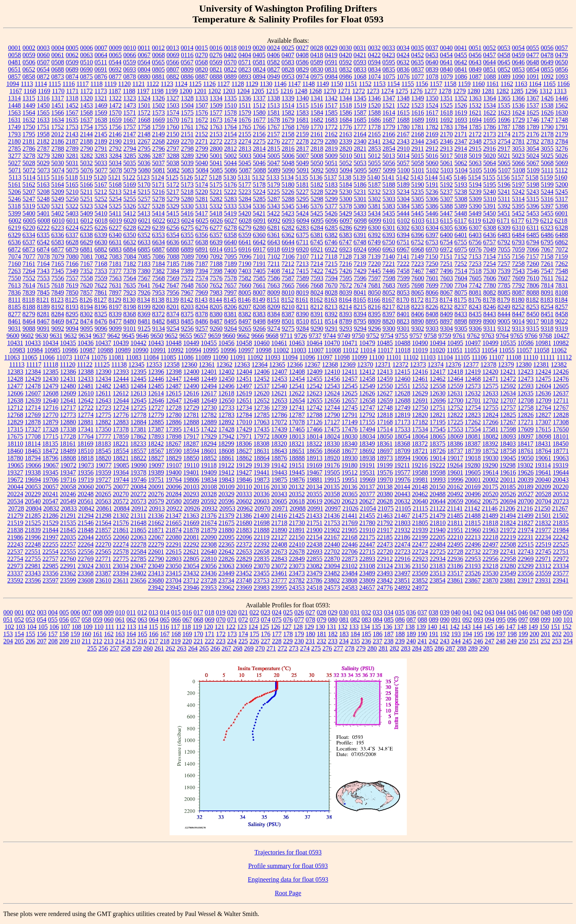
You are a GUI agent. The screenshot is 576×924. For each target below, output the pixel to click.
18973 (385, 458)
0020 (259, 48)
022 (254, 612)
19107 (174, 465)
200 (534, 634)
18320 (279, 444)
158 (64, 634)
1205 (258, 91)
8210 (288, 307)
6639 (216, 242)
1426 (547, 98)
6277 (216, 228)
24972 (420, 588)
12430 (50, 379)
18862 (244, 458)
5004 (259, 156)
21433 (314, 516)
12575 (490, 386)
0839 (432, 69)
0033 (389, 48)
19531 (367, 472)
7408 (274, 271)
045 (512, 612)
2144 (86, 134)
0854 (533, 69)
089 (434, 620)
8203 (187, 307)
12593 (526, 386)
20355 (314, 494)
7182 (130, 264)
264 (193, 648)
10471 (350, 343)
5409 (86, 213)
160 (86, 634)
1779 (389, 127)
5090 (288, 170)
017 (198, 612)
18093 (508, 436)
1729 (518, 120)
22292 (191, 544)
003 (42, 612)
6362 (288, 235)
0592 (346, 62)
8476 (101, 321)
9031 (14, 328)
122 (231, 627)
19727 (103, 480)
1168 (30, 91)
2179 (562, 134)
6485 (533, 235)
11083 (133, 357)
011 (131, 612)
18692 (367, 451)
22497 (490, 544)
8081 (475, 292)
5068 (547, 163)
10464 (314, 343)
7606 (490, 278)
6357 (216, 235)
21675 (226, 523)
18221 (120, 444)
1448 (14, 105)
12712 (15, 408)
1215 (272, 91)
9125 (144, 328)
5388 (446, 206)
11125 (102, 364)
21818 (490, 523)
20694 (508, 501)
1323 (130, 98)
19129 (244, 465)
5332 (216, 206)
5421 (259, 213)
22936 (455, 559)
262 (170, 648)
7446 (389, 271)
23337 (15, 573)
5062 (461, 163)
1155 (407, 84)
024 (277, 612)
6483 (504, 235)
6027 (231, 221)
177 (277, 634)
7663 (274, 285)
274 (305, 648)
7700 (446, 285)
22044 (86, 537)
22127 (279, 537)
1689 (418, 120)
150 (544, 627)
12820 (420, 415)
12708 (526, 400)
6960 (374, 249)
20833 (69, 508)
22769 (86, 559)
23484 (350, 573)
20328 (209, 494)
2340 (360, 141)
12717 (68, 408)
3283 (101, 156)
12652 (262, 400)
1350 (432, 98)
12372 (400, 364)
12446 (156, 379)
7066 (533, 249)
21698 (262, 523)
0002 (29, 48)
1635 (72, 120)
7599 (403, 278)
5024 (533, 156)
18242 (156, 444)
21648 (138, 523)
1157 (436, 84)
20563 (103, 501)
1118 (97, 84)
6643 (274, 242)
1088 (490, 77)
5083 (188, 170)
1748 (562, 120)
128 (298, 627)
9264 (230, 328)
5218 (187, 192)
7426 (346, 271)
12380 (524, 364)
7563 (115, 278)
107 (65, 627)
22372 (244, 544)
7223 (418, 264)
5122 (129, 177)
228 (277, 641)
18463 (33, 451)
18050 (385, 436)
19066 (33, 465)
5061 (446, 163)
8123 (57, 300)
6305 (446, 228)
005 (64, 612)
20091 (156, 487)
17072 (279, 422)
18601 (209, 451)
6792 (504, 242)
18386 (455, 444)
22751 (561, 552)
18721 (420, 451)
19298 (508, 465)
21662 (156, 523)
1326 (158, 98)
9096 (101, 328)
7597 (374, 278)
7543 (518, 271)
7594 (331, 278)
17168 (385, 422)
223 (221, 641)
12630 (438, 393)
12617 (209, 393)
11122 (85, 364)
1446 (562, 98)
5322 (72, 206)
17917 (191, 436)
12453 (279, 379)
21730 (297, 523)
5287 (274, 199)
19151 (297, 465)
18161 (68, 444)
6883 (115, 249)
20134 (314, 487)
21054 (368, 508)
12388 (86, 372)
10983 (17, 350)
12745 (350, 408)
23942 (156, 588)
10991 (158, 350)
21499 (526, 516)
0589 (317, 62)
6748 (360, 242)
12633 (490, 393)
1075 (389, 77)
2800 (216, 149)
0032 (374, 48)
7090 (202, 256)
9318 (547, 328)
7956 (173, 292)
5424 (302, 213)
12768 (15, 415)
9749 (344, 336)
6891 (202, 249)
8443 (490, 314)
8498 (259, 321)
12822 (455, 415)
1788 (518, 127)
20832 (51, 508)
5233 (389, 192)
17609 (526, 429)
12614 (156, 393)
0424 (403, 55)
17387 (156, 429)
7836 (14, 292)
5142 (402, 177)
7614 (29, 285)
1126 (209, 84)
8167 (388, 300)
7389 (187, 271)
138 (410, 627)
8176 (475, 300)
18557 (138, 451)
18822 (138, 458)
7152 (460, 256)
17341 (86, 429)
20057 (51, 487)
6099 (375, 221)
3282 (86, 156)
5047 (274, 163)
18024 (332, 436)
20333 (244, 494)
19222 (437, 465)
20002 (490, 480)
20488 (438, 494)
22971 (543, 559)
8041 (360, 292)
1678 (274, 120)
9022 (562, 321)
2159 (302, 134)
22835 (262, 559)
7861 (101, 292)
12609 (68, 393)
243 (445, 641)
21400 (262, 516)
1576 (202, 113)
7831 (562, 285)
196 (490, 634)
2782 (533, 141)
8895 (432, 321)
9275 (288, 328)
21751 (314, 523)
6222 (43, 228)
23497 (402, 573)
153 (8, 634)
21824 (508, 523)
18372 (420, 444)
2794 (130, 149)
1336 (245, 98)
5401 (43, 213)
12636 (543, 393)
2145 (101, 134)
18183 (103, 444)
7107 (303, 256)
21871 (156, 530)
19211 (402, 465)
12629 (420, 393)
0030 (346, 48)
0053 (504, 48)
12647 (174, 400)
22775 (121, 559)
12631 (455, 393)
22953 (473, 559)
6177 (518, 221)
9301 (403, 328)
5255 (130, 199)
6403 (475, 235)
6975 (461, 249)
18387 (472, 444)
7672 (346, 285)
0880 (144, 77)
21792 (385, 523)
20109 (227, 487)
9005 (504, 321)
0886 (187, 77)
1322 (115, 98)
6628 (72, 242)
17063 (262, 422)
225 (243, 641)
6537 (29, 242)
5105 (476, 170)
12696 (438, 400)
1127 (223, 84)
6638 (202, 242)
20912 (139, 508)
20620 (332, 501)
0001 (14, 48)
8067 (446, 292)
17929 (209, 436)
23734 (226, 580)
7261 (547, 264)
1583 (302, 113)
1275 (402, 91)
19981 (420, 480)
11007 (316, 350)
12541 (297, 386)
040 (456, 612)
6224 (72, 228)
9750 (358, 336)
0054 (518, 48)
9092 (58, 328)
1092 (547, 77)
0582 (274, 62)
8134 (144, 300)
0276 (216, 55)
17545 (438, 429)
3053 (518, 149)
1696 (504, 120)
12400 (191, 372)
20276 (156, 494)
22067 (156, 537)
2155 (245, 134)
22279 (156, 544)
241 (422, 641)
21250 (542, 508)
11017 (385, 350)
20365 (350, 494)
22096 (244, 537)
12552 (420, 386)
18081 (473, 436)
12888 (191, 422)
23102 (350, 566)
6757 (490, 242)
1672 (202, 120)
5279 (173, 199)
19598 (438, 472)
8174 (446, 300)
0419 (331, 55)
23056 (209, 566)
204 (8, 641)
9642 (114, 336)
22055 (103, 537)
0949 (274, 77)
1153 (379, 84)
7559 (101, 278)
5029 (43, 163)
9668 (272, 336)
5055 (374, 163)
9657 (200, 336)
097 (523, 620)
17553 (455, 429)
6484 (518, 235)
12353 (154, 364)
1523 (418, 105)
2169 (432, 134)
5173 (187, 185)
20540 (33, 501)
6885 (144, 249)
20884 (122, 508)
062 (131, 620)
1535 (504, 105)
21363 (191, 516)
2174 (504, 134)
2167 (403, 134)
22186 (402, 537)
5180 (288, 185)
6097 (346, 221)
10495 (455, 343)
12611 (103, 393)
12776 (121, 415)
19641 (543, 472)
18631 (262, 451)
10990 (140, 350)
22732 (473, 552)
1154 (393, 84)
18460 (15, 451)
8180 (518, 300)
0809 (187, 69)
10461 (279, 343)
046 (523, 612)
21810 (438, 523)
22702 (332, 552)
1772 (331, 127)
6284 (317, 228)
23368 (86, 573)
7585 (259, 278)
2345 (432, 141)
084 (378, 620)
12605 (561, 386)
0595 (389, 62)
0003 (43, 48)
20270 (121, 494)
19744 (121, 480)
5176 (230, 185)
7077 (29, 256)
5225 (274, 192)
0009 (115, 48)
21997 (50, 537)
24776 (385, 588)
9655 (186, 336)
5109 (533, 170)
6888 (173, 249)
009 (109, 612)
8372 (158, 314)
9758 (430, 336)
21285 (33, 516)
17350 (103, 429)
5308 (461, 199)
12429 (33, 379)
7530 (490, 271)
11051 (455, 350)
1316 (43, 98)
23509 (420, 573)
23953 (209, 588)
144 (477, 627)
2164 (360, 134)
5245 (562, 192)
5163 (43, 185)
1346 (374, 98)
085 (389, 620)
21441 (350, 516)
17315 (15, 429)
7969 (202, 292)
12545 (350, 386)
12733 (226, 408)
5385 (418, 206)
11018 (403, 350)
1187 (115, 91)
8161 (302, 300)
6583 (58, 242)
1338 (274, 98)
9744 (330, 336)
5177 (245, 185)
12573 (473, 386)
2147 (130, 134)
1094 (13, 84)
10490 (420, 343)
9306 (475, 328)
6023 (173, 221)
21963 (490, 530)
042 (478, 612)
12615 (174, 393)
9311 (489, 328)
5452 (518, 213)
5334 (245, 206)
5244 (547, 192)
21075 (386, 508)
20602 (244, 501)
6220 (29, 228)
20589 (191, 501)
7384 (173, 271)
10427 (562, 336)
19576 (385, 472)
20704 (543, 501)
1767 (274, 127)
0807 (173, 69)
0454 (446, 55)
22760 (68, 559)
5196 (504, 185)
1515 (302, 105)
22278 (138, 544)
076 (288, 620)
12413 (385, 372)
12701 (473, 400)
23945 (174, 588)
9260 (216, 328)
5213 (115, 192)
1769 (302, 127)
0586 (302, 62)
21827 (526, 523)
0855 (547, 69)
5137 (330, 177)
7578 (230, 278)
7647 (173, 285)
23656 (138, 580)
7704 (461, 285)
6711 (302, 242)
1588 (374, 113)
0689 (72, 69)
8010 (288, 292)
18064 (420, 436)
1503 (173, 105)
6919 (288, 249)
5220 (202, 192)
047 (534, 612)
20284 (174, 494)
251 (534, 641)
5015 (418, 156)
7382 (158, 271)
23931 (543, 580)
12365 (277, 364)
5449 (475, 213)
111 (110, 627)
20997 (333, 508)
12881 (86, 422)
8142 (187, 300)
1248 (301, 91)
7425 (331, 271)
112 (120, 627)
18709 (402, 451)
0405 (259, 55)
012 (142, 612)
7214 (317, 264)
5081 (159, 170)
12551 (402, 386)
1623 (504, 113)
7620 (86, 285)
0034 (403, 48)
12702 (490, 400)
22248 (33, 544)
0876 (101, 77)
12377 (471, 364)
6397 (432, 235)
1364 (490, 98)
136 (388, 627)
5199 (547, 185)
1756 (115, 127)
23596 (33, 580)
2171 (461, 134)
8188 (29, 307)
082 (355, 620)
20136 (349, 487)
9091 (43, 328)
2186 (58, 141)
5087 (245, 170)
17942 (226, 436)
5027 (14, 163)
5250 (72, 199)
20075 (104, 487)
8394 (360, 314)
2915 (475, 149)
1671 (187, 120)
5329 (173, 206)
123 (242, 627)
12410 (332, 372)
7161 (29, 264)
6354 (173, 235)
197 (501, 634)
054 (42, 620)
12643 (103, 400)
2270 (187, 141)
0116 (187, 55)
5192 (446, 185)
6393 (389, 235)
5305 (418, 199)
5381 (374, 206)
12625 (350, 393)
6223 (58, 228)
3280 (58, 156)
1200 (186, 91)
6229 (144, 228)
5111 (547, 170)
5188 (389, 185)
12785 (262, 415)
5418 (216, 213)
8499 (274, 321)
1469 (101, 105)
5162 (29, 185)
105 (43, 627)
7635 (130, 285)
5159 (546, 177)
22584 (138, 552)
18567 (156, 451)
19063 (561, 458)
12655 (314, 400)
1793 (14, 134)
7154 (489, 256)
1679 (288, 120)
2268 (158, 141)
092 (467, 620)
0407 (288, 55)
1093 (562, 77)
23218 (490, 566)
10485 (385, 343)
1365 (504, 98)
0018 (230, 48)
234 (344, 641)
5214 (130, 192)
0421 (360, 55)
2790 (86, 149)
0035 (418, 48)
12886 (174, 422)
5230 (346, 192)
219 (176, 641)
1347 (389, 98)
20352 (297, 494)
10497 (473, 343)
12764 (543, 408)
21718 (279, 523)
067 (187, 620)
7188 (216, 264)
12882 (103, 422)
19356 (86, 472)
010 (120, 612)
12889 (209, 422)
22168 (350, 537)
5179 (274, 185)
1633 (43, 120)
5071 (15, 170)
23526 (473, 573)
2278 (302, 141)
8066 (432, 292)
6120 (489, 221)
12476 (561, 379)
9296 (374, 328)
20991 (315, 508)
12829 (15, 422)
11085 (168, 357)
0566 (173, 62)
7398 (216, 271)
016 (187, 612)
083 (366, 620)
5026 (562, 156)
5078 (116, 170)
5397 (547, 206)
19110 (191, 465)
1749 (14, 127)
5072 (29, 170)
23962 (226, 588)
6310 (518, 228)
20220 (560, 487)
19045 (508, 458)
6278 (230, 228)
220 (187, 641)
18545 (103, 451)
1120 (124, 84)
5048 (288, 163)
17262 (473, 422)
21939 (420, 530)
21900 (314, 530)
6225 (86, 228)
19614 (490, 472)
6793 (518, 242)
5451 (504, 213)
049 (557, 612)
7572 (187, 278)
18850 (191, 458)
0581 (259, 62)
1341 (317, 98)
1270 (330, 91)
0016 (216, 48)
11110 (530, 357)
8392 (331, 314)
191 (434, 634)
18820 (103, 458)
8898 (461, 321)
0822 (230, 69)
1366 (518, 98)
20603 (262, 501)
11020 (437, 350)
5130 (230, 177)
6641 (245, 242)
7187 (202, 264)
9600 (13, 336)
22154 (314, 537)
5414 (158, 213)
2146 (115, 134)
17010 (244, 422)
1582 (288, 113)
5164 (58, 185)
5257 (144, 199)
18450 (560, 444)
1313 (560, 91)
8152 (288, 300)
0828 (288, 69)
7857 (86, 292)
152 (567, 627)
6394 (403, 235)
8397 (389, 314)
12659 (385, 400)
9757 (416, 336)
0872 (43, 77)
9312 (504, 328)
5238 (461, 192)
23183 (438, 566)
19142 (279, 465)
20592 (209, 501)
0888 (216, 77)
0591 (331, 62)
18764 (543, 451)
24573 (332, 588)
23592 (15, 580)
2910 (403, 149)
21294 (86, 516)
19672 (15, 480)
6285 (331, 228)
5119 (86, 177)
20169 (472, 487)
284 (417, 648)
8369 (144, 314)
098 (534, 620)
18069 (455, 436)
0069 (173, 55)
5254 (115, 199)
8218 (403, 307)
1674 (230, 120)
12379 (506, 364)
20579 (156, 501)
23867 (473, 580)
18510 (86, 451)
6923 (346, 249)
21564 (103, 523)
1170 (58, 91)
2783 (547, 141)
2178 (547, 134)
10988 (105, 350)
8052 (389, 292)
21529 (50, 523)
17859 (121, 436)
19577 (402, 472)
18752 (490, 451)
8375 (187, 314)
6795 (547, 242)
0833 (360, 69)
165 (142, 634)
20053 (33, 487)
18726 (438, 451)
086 (400, 620)
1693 (461, 120)
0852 (504, 69)
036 (411, 612)
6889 (187, 249)
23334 (561, 566)
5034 (115, 163)
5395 (518, 206)
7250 (432, 264)
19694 (33, 480)
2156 (259, 134)
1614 (389, 113)
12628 (402, 393)
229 (288, 641)
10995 (211, 350)
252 (546, 641)
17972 (262, 436)
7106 (288, 256)
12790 (332, 415)
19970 (385, 480)
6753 (432, 242)
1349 (418, 98)
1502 (158, 105)
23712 (191, 580)
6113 (432, 221)
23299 (526, 566)
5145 (446, 177)
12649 (209, 400)
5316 (547, 199)
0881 (158, 77)
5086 (231, 170)
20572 (121, 501)
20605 (279, 501)
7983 (216, 292)
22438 (314, 544)
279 (361, 648)
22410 (297, 544)
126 (276, 627)
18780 (15, 458)
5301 (360, 199)
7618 (58, 285)
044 (501, 612)
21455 (367, 516)
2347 (461, 141)
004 (53, 612)
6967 (403, 249)
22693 (314, 552)
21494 (508, 516)
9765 (517, 336)
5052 (346, 163)
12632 (473, 393)
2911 (417, 149)
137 (399, 627)
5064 (490, 163)
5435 (389, 213)
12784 (244, 415)
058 (86, 620)
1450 (43, 105)
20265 (103, 494)
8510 (302, 321)
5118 (71, 177)
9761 (459, 336)
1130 (266, 84)
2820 (346, 149)
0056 (547, 48)
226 (254, 641)
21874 (174, 530)
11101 (394, 357)
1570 (115, 113)
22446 (350, 544)
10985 (52, 350)
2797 (173, 149)
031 (355, 612)
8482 (158, 321)
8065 (418, 292)
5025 (547, 156)
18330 (332, 444)
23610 (103, 580)
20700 (526, 501)
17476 (350, 429)
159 (75, 634)
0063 (86, 55)
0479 (562, 55)
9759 (445, 336)
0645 (504, 62)
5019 (475, 156)
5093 (332, 170)
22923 (420, 559)
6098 (360, 221)
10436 (86, 343)
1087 (475, 77)
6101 (389, 221)
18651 (297, 451)
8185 (14, 307)
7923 (130, 292)
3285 (130, 156)
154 (19, 634)
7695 (403, 285)
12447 (174, 379)
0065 (115, 55)
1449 (29, 105)
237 (378, 641)
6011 (72, 221)
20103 (192, 487)
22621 (191, 552)
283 (406, 648)
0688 (58, 69)
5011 (360, 156)
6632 (130, 242)
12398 (174, 372)
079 (322, 620)
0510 (86, 62)
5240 (490, 192)
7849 (58, 292)
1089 (504, 77)
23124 (385, 566)
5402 (58, 213)
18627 (244, 451)
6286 (346, 228)
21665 (174, 523)
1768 (288, 127)
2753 (490, 141)
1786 (490, 127)
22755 (33, 559)
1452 (72, 105)
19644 (561, 472)
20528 (543, 494)
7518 (475, 271)
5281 (202, 199)
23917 (526, 580)
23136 (402, 566)
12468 (473, 379)
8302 (86, 314)
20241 (50, 494)
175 (254, 634)
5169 (130, 185)
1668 (144, 120)
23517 (455, 573)
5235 (418, 192)
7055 (504, 249)
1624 (518, 113)
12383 (15, 372)
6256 (173, 228)
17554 (473, 429)
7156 (518, 256)
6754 (446, 242)
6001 (562, 213)
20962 (245, 508)
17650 (561, 429)
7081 (87, 256)
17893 (156, 436)
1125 (195, 84)
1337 (259, 98)
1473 (130, 105)
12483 (121, 386)
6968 (418, 249)
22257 (68, 544)
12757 (508, 408)
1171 (72, 91)
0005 (72, 48)
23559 (543, 573)
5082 (173, 170)
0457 (490, 55)
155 (30, 634)
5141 (388, 177)
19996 (455, 480)
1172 (87, 91)
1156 (422, 84)
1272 (358, 91)
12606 (15, 393)
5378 (346, 206)
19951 (350, 480)
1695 (490, 120)
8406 (418, 314)
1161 (493, 84)
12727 (156, 408)
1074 (374, 77)
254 (568, 641)
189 (411, 634)
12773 (68, 415)
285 (428, 648)
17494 (367, 429)
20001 (473, 480)
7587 (288, 278)
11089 (203, 357)
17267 (508, 422)
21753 (332, 523)
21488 (473, 516)
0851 (490, 69)
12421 (508, 372)
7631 (115, 285)
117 (175, 627)
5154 (474, 177)
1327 (173, 98)
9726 (301, 336)
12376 (453, 364)
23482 (332, 573)
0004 (58, 48)
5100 (404, 170)
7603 (446, 278)
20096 (174, 487)
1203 (229, 91)
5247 (29, 199)
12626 (367, 393)
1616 (418, 113)
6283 (302, 228)
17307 (543, 422)
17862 (138, 436)
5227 (302, 192)
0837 (418, 69)
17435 (262, 429)
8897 (446, 321)
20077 (121, 487)
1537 (533, 105)
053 (30, 620)
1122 (153, 84)
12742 (314, 408)
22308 (209, 544)
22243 (15, 544)
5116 (57, 177)
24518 (314, 588)
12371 (383, 364)
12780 (174, 415)
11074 (81, 357)
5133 (273, 177)
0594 (374, 62)
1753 (72, 127)
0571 (245, 62)
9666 (258, 336)
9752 (373, 336)
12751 (438, 408)
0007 (101, 48)
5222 (230, 192)
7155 (504, 256)
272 (282, 648)
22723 (402, 552)
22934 (438, 559)
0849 (475, 69)
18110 (15, 444)
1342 (331, 98)
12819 (402, 415)
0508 (58, 62)
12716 (50, 408)
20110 (244, 487)
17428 (226, 429)
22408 (279, 544)
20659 (455, 501)
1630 (562, 113)
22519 (543, 544)
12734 (244, 408)
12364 (260, 364)
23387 (103, 573)
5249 (58, 199)
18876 (279, 458)
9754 (387, 336)
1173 (101, 91)
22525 (561, 544)
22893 (367, 559)
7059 (518, 249)
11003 (298, 350)
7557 (72, 278)
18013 (297, 436)
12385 (50, 372)
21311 (138, 516)
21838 (15, 530)
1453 (86, 105)
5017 (446, 156)
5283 (230, 199)
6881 (86, 249)
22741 (508, 552)
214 (120, 641)
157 (53, 634)
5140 (374, 177)
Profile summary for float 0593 (288, 866)
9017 (533, 321)
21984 (561, 530)
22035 (68, 537)
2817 (302, 149)
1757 (130, 127)
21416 (279, 516)
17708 (33, 436)
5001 (216, 156)
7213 (302, 264)
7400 (230, 271)
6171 (504, 221)
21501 (543, 516)
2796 (158, 149)
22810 (209, 559)
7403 (245, 271)
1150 (337, 84)
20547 (50, 501)
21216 (525, 508)
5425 (317, 213)
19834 (209, 480)
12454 (297, 379)
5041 (216, 163)
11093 (273, 357)
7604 (461, 278)
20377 (367, 494)
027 (310, 612)
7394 (202, 271)
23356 (50, 573)
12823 (473, 415)
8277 (14, 314)
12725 (138, 408)
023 (266, 612)
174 (243, 634)
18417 (525, 444)
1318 (72, 98)
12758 (526, 408)
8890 (418, 321)
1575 (187, 113)
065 (165, 620)
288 (462, 648)
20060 (86, 487)
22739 (490, 552)
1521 (389, 105)
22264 (86, 544)
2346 (446, 141)
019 (221, 612)
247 (490, 641)
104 (32, 627)
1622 (490, 113)
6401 (461, 235)
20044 (16, 487)
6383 (346, 235)
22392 (262, 544)
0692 (115, 69)
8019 (302, 292)
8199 (144, 307)
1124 (181, 84)
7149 (417, 256)
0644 (490, 62)
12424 (543, 372)
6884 (130, 249)
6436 (490, 235)
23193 (473, 566)
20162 (455, 487)
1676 (245, 120)
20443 (402, 494)
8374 (173, 314)
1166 (563, 84)
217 (154, 641)
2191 (130, 141)
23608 (86, 580)
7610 (533, 278)
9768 (546, 336)
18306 (244, 444)
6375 (302, 235)
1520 (374, 105)
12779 (156, 415)
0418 (317, 55)
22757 (50, 559)
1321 (101, 98)
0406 (274, 55)
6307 (475, 228)
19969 (367, 480)
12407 (279, 372)
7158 (547, 256)
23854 (438, 580)
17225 (455, 422)
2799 (202, 149)
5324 (101, 206)
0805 (158, 69)
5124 (158, 177)
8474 (86, 321)
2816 (288, 149)
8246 (490, 307)
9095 (86, 328)
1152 (365, 84)
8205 (216, 307)
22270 (103, 544)
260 (148, 648)
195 (478, 634)
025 (288, 612)
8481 (144, 321)
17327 (33, 429)
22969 (526, 559)
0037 (432, 48)
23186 (455, 566)
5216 (158, 192)
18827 (156, 458)
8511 (317, 321)
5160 (561, 177)
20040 (543, 480)
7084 (130, 256)
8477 (115, 321)
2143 (72, 134)
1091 (533, 77)
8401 (403, 314)
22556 (86, 552)
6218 (561, 221)
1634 (58, 120)
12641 (68, 400)
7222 (403, 264)
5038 (173, 163)
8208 (259, 307)
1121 (139, 84)
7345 (58, 271)
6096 (332, 221)
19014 (438, 458)
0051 (475, 48)
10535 (508, 343)
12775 (103, 415)
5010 (346, 156)
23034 (121, 566)
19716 (68, 480)
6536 (14, 242)
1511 (245, 105)
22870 (332, 559)
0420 (346, 55)
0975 (317, 77)
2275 (259, 141)
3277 (14, 156)
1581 (274, 113)
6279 (245, 228)
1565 (43, 113)
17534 (420, 429)
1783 (446, 127)
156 (42, 634)
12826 (526, 415)
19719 (86, 480)
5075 (72, 170)
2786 (29, 149)
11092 (255, 357)
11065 (29, 357)
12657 (350, 400)
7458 (403, 271)
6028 (245, 221)
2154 (230, 134)
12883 (121, 422)
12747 (367, 408)
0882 (173, 77)
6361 (274, 235)
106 (54, 627)
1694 (475, 120)
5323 (86, 206)
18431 (543, 444)
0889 (230, 77)
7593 (317, 278)
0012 (158, 48)
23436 (209, 573)
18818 (86, 458)
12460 (402, 379)
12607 (33, 393)
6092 (274, 221)
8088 (533, 292)
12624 (332, 393)
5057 (403, 163)
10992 (176, 350)
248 (501, 641)
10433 (33, 343)
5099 (389, 170)
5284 (245, 199)
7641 (144, 285)
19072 (68, 465)
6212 (547, 221)
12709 (543, 400)
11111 (548, 357)
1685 (360, 120)
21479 (438, 516)
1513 (274, 105)
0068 (158, 55)
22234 (543, 537)
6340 (115, 235)
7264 (29, 271)
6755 (461, 242)
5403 (72, 213)
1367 (533, 98)
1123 (167, 84)
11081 (116, 357)
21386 (244, 516)
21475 (420, 516)
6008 (44, 221)
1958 (43, 134)
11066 (47, 357)
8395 (374, 314)
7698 (418, 285)
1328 (187, 98)
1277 (430, 91)
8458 (562, 314)
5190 (418, 185)
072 (243, 620)
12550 (385, 386)
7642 (158, 285)
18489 (68, 451)
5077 (101, 170)
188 (400, 634)
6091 (260, 221)
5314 (518, 199)
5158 (532, 177)
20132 (296, 487)
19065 (16, 465)
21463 (385, 516)
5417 (202, 213)
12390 (103, 372)
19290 (490, 465)
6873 (29, 249)
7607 (504, 278)
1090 (518, 77)
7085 (144, 256)
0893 (245, 77)
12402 (226, 372)
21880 (226, 530)
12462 (438, 379)
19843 (226, 480)
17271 (526, 422)
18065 (438, 436)
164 (131, 634)
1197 (143, 91)
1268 (315, 91)
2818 (317, 149)
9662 (243, 336)
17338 (68, 429)
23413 (156, 573)
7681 (374, 285)
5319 (29, 206)
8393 (346, 314)
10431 (15, 343)
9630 (42, 336)
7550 (14, 278)
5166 (86, 185)
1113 (27, 84)
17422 (209, 429)
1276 (416, 91)
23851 (402, 580)
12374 (436, 364)
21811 (455, 523)
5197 (518, 185)
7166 (72, 264)
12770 (50, 415)
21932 (402, 530)
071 (232, 620)
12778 (138, 415)
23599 (68, 580)
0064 (101, 55)
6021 (144, 221)
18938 (367, 458)
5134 (287, 177)
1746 (533, 120)
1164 (535, 84)
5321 (58, 206)
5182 (317, 185)
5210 (72, 192)
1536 (518, 105)
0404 (245, 55)
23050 (174, 566)
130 (320, 627)
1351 (446, 98)
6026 (216, 221)
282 (394, 648)
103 (20, 627)
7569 (173, 278)
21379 (226, 516)
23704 (174, 580)
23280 (508, 566)
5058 (418, 163)
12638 (15, 400)
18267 (173, 444)
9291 (331, 328)
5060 (432, 163)
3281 (72, 156)
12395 (138, 372)
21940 (438, 530)
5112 (561, 170)
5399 (14, 213)
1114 (41, 84)
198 (512, 634)
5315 (533, 199)
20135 (332, 487)
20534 (15, 501)
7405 (259, 271)
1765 (245, 127)
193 (456, 634)
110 (99, 627)
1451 (58, 105)
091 (456, 620)
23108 (367, 566)
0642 (461, 62)
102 (9, 627)
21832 (543, 523)
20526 (508, 494)
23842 (385, 580)
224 (232, 641)
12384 (33, 372)
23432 (191, 573)
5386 (432, 206)
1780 (403, 127)
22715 (367, 552)
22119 (261, 537)
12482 (103, 386)
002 (30, 612)
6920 (302, 249)
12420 (490, 372)
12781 (191, 415)
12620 (262, 393)
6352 (144, 235)
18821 (121, 458)
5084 (202, 170)
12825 (508, 415)
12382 (559, 364)
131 (332, 627)
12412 (367, 372)
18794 (33, 458)
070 (221, 620)
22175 (367, 537)
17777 (103, 436)
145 (488, 627)
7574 (202, 278)
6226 (101, 228)
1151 (351, 84)
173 (232, 634)
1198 (157, 91)
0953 (288, 77)
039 (445, 612)
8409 (446, 314)
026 (299, 612)
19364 (121, 472)
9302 (418, 328)
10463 (297, 343)
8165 (360, 300)
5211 (86, 192)
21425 (297, 516)
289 (473, 648)
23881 (508, 580)
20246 (68, 494)
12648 (191, 400)
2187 (72, 141)
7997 (230, 292)
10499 (490, 343)
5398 (562, 206)
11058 (541, 350)
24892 (402, 588)
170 (198, 634)
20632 (402, 501)
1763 (216, 127)
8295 (72, 314)
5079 (130, 170)
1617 (432, 113)
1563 (14, 113)
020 (232, 612)
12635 (526, 393)
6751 (403, 242)
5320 (43, 206)
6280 (259, 228)
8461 (14, 321)
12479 (50, 386)
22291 (174, 544)
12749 (402, 408)
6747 (346, 242)
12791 (350, 415)
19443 (279, 472)
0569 (216, 62)
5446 (432, 213)
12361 (207, 364)
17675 (15, 436)
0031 (360, 48)
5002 (230, 156)
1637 (86, 120)
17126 (314, 422)
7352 (86, 271)
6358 (230, 235)
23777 (279, 580)
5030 (58, 163)
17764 (86, 436)
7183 (144, 264)
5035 (130, 163)
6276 (202, 228)
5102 (432, 170)
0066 (130, 55)
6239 (158, 228)
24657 (367, 588)
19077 (104, 465)
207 (42, 641)
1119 (111, 84)
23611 (121, 580)
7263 (14, 271)
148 (522, 627)
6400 (446, 235)
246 (478, 641)
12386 (68, 372)
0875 (86, 77)
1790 (547, 127)
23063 (226, 566)
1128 (238, 84)
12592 (508, 386)
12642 (86, 400)
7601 (432, 278)
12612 (121, 393)
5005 (274, 156)
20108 (209, 487)
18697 (385, 451)
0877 (115, 77)
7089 (188, 256)
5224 (259, 192)
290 (484, 648)
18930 (350, 458)
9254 (173, 328)
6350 (130, 235)
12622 (297, 393)
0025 (288, 48)
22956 (490, 559)
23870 (490, 580)
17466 (314, 429)
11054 (489, 350)
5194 (475, 185)
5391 (490, 206)
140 (432, 627)
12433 (86, 379)
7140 (388, 256)
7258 (518, 264)
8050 (374, 292)
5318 (14, 206)
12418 (455, 372)
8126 (86, 300)
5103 (447, 170)
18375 (437, 444)
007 (86, 612)
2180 (14, 141)
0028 (317, 48)
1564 (29, 113)
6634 (158, 242)
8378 (202, 314)
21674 (209, 523)
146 (500, 627)
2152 (202, 134)
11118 (50, 364)
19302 (525, 465)
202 (557, 634)
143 (466, 627)
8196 (101, 307)
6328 (562, 228)
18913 (314, 458)
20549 (68, 501)
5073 (44, 170)
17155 (367, 422)
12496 (226, 386)
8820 (389, 321)
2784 (562, 141)
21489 (490, 516)
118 (186, 627)
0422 (374, 55)
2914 (461, 149)
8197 (115, 307)
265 (204, 648)
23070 (262, 566)
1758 (144, 127)
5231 (360, 192)
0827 (274, 69)
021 (243, 612)
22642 (226, 552)
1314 (14, 98)
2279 (317, 141)
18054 (402, 436)
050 (568, 612)
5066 (518, 163)
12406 (262, 372)
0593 (360, 62)
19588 (420, 472)
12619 (244, 393)
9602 (27, 336)
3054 (533, 149)
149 (533, 627)
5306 (432, 199)
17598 (508, 429)
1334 (216, 98)
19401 (191, 472)
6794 (533, 242)
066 (176, 620)
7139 (374, 256)
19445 (297, 472)
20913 (157, 508)
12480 (68, 386)
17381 (138, 429)
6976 (475, 249)
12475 (543, 379)
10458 (244, 343)
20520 (490, 494)
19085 (121, 465)
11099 (359, 357)
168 (176, 634)
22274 (121, 544)
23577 (561, 573)
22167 (332, 537)
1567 (72, 113)
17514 (385, 429)
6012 (87, 221)
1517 (331, 105)
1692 (446, 120)
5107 (504, 170)
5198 (533, 185)
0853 (518, 69)
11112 (564, 357)
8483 (173, 321)
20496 (473, 494)
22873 (350, 559)
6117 (461, 221)
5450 (490, 213)
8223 (418, 307)
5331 (202, 206)
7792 (518, 285)
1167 (16, 91)
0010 (130, 48)
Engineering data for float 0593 (288, 879)
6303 (418, 228)
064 (154, 620)
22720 (385, 552)
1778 (374, 127)
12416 (420, 372)
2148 (144, 134)
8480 (130, 321)
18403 (508, 444)
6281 (274, 228)
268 (238, 648)
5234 (403, 192)
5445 (418, 213)
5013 (389, 156)
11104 (445, 357)
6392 (374, 235)
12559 (455, 386)
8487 (216, 321)
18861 (226, 458)
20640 (420, 501)
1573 (158, 113)
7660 (245, 285)
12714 (33, 408)
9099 (115, 328)
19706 (50, 480)
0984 (331, 77)
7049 (490, 249)
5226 (288, 192)
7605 (475, 278)
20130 (279, 487)
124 (253, 627)
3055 (547, 149)
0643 (475, 62)
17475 (332, 429)
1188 (129, 91)
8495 (230, 321)
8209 (274, 307)
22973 (15, 566)
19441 (262, 472)
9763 (488, 336)
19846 (244, 480)
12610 (86, 393)
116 (164, 627)
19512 (350, 472)
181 (322, 634)
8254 (547, 307)
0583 (288, 62)
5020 (490, 156)
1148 (309, 84)
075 (277, 620)
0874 (72, 77)
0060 (43, 55)
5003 (245, 156)
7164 (43, 264)
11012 (351, 350)
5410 (101, 213)
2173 (490, 134)
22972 (561, 559)
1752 (58, 127)
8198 (130, 307)
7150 (432, 256)
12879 (50, 422)
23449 (226, 573)
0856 (562, 69)
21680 (244, 523)
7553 (43, 278)
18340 (349, 444)
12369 (348, 364)
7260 (533, 264)
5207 (29, 192)
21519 (15, 523)
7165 (58, 264)
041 (467, 612)
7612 (562, 278)
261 (159, 648)
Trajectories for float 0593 (288, 852)
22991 (68, 566)
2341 (374, 141)
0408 (302, 55)
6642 (259, 242)
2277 (288, 141)
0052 (490, 48)
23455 (262, 573)
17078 (297, 422)
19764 (174, 480)
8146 (244, 300)
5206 (14, 192)
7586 (274, 278)
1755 (101, 127)
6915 (230, 249)
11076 (99, 357)
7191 (259, 264)
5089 (274, 170)
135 (376, 627)
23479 (314, 573)
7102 (274, 256)
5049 (302, 163)
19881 (314, 480)
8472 (72, 321)
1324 (144, 98)
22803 (174, 559)
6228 (130, 228)
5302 (374, 199)
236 (366, 641)
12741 (297, 408)
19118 (209, 465)
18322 (314, 444)
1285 (517, 91)
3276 (562, 149)
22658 (262, 552)
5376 (317, 206)
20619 (314, 501)
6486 (547, 235)
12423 (526, 372)
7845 (43, 292)
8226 (432, 307)
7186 (187, 264)
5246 (14, 199)
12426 (561, 372)
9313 (518, 328)
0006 (86, 48)
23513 (438, 573)
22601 (156, 552)
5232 (374, 192)
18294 (208, 444)
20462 (420, 494)
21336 (156, 516)
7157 (532, 256)
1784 (461, 127)
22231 (526, 537)
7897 (115, 292)
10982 (561, 343)
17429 (244, 429)
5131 (244, 177)
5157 (518, 177)
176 (266, 634)
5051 (331, 163)
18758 (508, 451)
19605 (473, 472)
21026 (350, 508)
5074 (58, 170)
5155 (489, 177)
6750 (389, 242)
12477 (15, 386)
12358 (172, 364)
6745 (317, 242)
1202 (214, 91)
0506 (29, 62)
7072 (562, 249)
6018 (101, 221)
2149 (158, 134)
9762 (474, 336)
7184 (158, 264)
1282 (502, 91)
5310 (490, 199)
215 (131, 641)
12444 (121, 379)
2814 (259, 149)
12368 (330, 364)
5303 (389, 199)
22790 (156, 559)
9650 (157, 336)
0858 (29, 77)
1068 (360, 77)
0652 (29, 69)
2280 (331, 141)
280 (372, 648)
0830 (317, 69)
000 (8, 612)
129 (309, 627)
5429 (346, 213)
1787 (504, 127)
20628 (385, 501)
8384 (274, 314)
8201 (173, 307)
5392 (504, 206)
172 (221, 634)
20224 (15, 494)
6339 (101, 235)
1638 (101, 120)
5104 (461, 170)
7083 (116, 256)
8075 (461, 292)
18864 (262, 458)
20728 (16, 508)
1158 (450, 84)
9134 (158, 328)
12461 (420, 379)
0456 (475, 55)
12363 (242, 364)
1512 (259, 105)
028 (322, 612)
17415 (191, 429)
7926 (144, 292)
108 (76, 627)
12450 (226, 379)
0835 (389, 69)
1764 (230, 127)
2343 (403, 141)
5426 (331, 213)
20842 (86, 508)
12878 (33, 422)
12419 (473, 372)
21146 (490, 508)
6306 (461, 228)
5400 (29, 213)
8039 (346, 292)
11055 (507, 350)
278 (350, 648)
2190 (115, 141)
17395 (174, 429)
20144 (402, 487)
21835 (561, 523)
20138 (384, 487)
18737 (455, 451)
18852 (209, 458)
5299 (331, 199)
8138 (158, 300)
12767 (561, 408)
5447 (446, 213)
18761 (526, 451)
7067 (547, 249)
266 (215, 648)
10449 (191, 343)
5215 (144, 192)
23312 (543, 566)
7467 (418, 271)
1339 (288, 98)
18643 (279, 451)
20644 (438, 501)
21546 (86, 523)
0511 (101, 62)
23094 (332, 566)
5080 (144, 170)
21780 (367, 523)
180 (310, 634)
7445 (374, 271)
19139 (262, 465)
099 (546, 620)
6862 (562, 242)
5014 (403, 156)
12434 (103, 379)
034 (389, 612)
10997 (246, 350)
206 (30, 641)
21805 (420, 523)
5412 (130, 213)
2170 (446, 134)
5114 (29, 177)
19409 (209, 472)
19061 (543, 458)
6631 (115, 242)
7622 (101, 285)
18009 (279, 436)
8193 (72, 307)
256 (103, 648)
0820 (202, 69)
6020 (130, 221)
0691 (101, 69)
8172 (417, 300)
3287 (158, 156)
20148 (420, 487)
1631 (14, 120)
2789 (72, 149)
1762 (202, 127)
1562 (562, 105)
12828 (561, 415)
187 (389, 634)
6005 (29, 221)
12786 (279, 415)
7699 (432, 285)
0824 (259, 69)
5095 (360, 170)
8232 (446, 307)
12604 (543, 386)
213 (109, 641)
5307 (446, 199)
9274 (274, 328)
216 (142, 641)
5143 (417, 177)
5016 (432, 156)
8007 (259, 292)
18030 (350, 436)
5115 (43, 177)
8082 (490, 292)
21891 (297, 530)
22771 (103, 559)
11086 (186, 357)
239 (400, 641)
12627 (385, 393)
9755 (402, 336)
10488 (402, 343)
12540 (279, 386)
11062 (559, 350)
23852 (420, 580)
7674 (360, 285)
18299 (226, 444)
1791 (562, 127)
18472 (50, 451)
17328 (50, 429)
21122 (437, 508)
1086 (461, 77)
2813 (245, 149)
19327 (15, 472)
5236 (432, 192)
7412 (288, 271)
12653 (279, 400)
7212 (288, 264)
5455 (547, 213)
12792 (367, 415)
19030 (490, 458)
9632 (70, 336)
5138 (345, 177)
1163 (521, 84)
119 (197, 627)
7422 (317, 271)
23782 (297, 580)
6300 (374, 228)
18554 (121, 451)
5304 (403, 199)
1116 (69, 84)
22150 (297, 537)
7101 (260, 256)
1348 (403, 98)
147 (511, 627)
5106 (490, 170)
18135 (50, 444)
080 (333, 620)
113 (131, 627)
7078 (44, 256)
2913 (446, 149)
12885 (156, 422)
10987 (88, 350)
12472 (508, 379)
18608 (226, 451)
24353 (297, 588)
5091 (303, 170)
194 (467, 634)
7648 (187, 285)
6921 (317, 249)
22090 (209, 537)
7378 (130, 271)
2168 (418, 134)
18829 (174, 458)
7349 (72, 271)
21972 (508, 530)
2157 (274, 134)
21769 (350, 523)
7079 (58, 256)
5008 (317, 156)
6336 (58, 235)
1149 (323, 84)
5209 (58, 192)
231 (310, 641)
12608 (50, 393)
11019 (420, 350)
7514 (461, 271)
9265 (245, 328)
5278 (158, 199)
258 (126, 648)
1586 (346, 113)
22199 (420, 537)
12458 (367, 379)
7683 (389, 285)
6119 (475, 221)
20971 (280, 508)
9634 (85, 336)
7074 (15, 256)
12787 (297, 415)
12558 (438, 386)
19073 (86, 465)
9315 (533, 328)
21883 (244, 530)
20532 (561, 494)
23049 (156, 566)
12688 (402, 400)
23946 (191, 588)
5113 (15, 177)
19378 (138, 472)
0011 (144, 48)
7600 (418, 278)
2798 (187, 149)
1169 (44, 91)
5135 (302, 177)
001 (19, 612)
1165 (549, 84)
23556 (526, 573)
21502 (561, 516)
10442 (138, 343)
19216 (420, 465)
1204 (243, 91)
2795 (144, 149)
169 (187, 634)
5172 (173, 185)
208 (53, 641)
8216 (374, 307)
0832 (346, 69)
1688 (403, 120)
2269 (173, 141)
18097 (526, 436)
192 (445, 634)
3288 (173, 156)
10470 (332, 343)
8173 (432, 300)
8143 (201, 300)
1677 (259, 120)
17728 (68, 436)
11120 (68, 364)
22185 (385, 537)
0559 (130, 62)
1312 (546, 91)
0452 (418, 55)
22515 (526, 544)
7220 (374, 264)
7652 (216, 285)
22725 (438, 552)
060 (109, 620)
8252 (518, 307)
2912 (432, 149)
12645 (138, 400)
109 (88, 627)
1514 (288, 105)
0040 (446, 48)
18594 (191, 451)
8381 (230, 314)
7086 (159, 256)
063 (142, 620)
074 (266, 620)
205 (19, 641)
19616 (508, 472)
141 (444, 627)
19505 (332, 472)
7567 (144, 278)
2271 (202, 141)
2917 (504, 149)
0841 (461, 69)
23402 (138, 573)
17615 (543, 429)
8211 (302, 307)
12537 (262, 386)
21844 (50, 530)
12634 (508, 393)
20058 (68, 487)
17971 (244, 436)
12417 (438, 372)
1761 (187, 127)
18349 (367, 444)
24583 (350, 588)
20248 (86, 494)
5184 (346, 185)
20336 (262, 494)
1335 (230, 98)
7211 (273, 264)
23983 (262, 588)
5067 (533, 163)
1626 (547, 113)
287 (450, 648)
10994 (193, 350)
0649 (547, 62)
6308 (490, 228)
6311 (533, 228)
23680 (156, 580)
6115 (446, 221)
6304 (432, 228)
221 (198, 641)
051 (8, 620)
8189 (43, 307)
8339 (115, 314)
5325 (115, 206)
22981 (33, 566)
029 (333, 612)
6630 (101, 242)
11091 (238, 357)
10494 (438, 343)
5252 (101, 199)
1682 (317, 120)
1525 (446, 105)
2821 (360, 149)
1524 (432, 105)
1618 (446, 113)
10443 (156, 343)
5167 (101, 185)
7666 (302, 285)
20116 (261, 487)
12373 (418, 364)
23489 (367, 573)
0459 (518, 55)
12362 (224, 364)
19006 (420, 458)
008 (98, 612)
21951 (455, 530)
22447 (367, 544)
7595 (346, 278)
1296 (531, 91)
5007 (302, 156)
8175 (460, 300)
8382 (245, 314)
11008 (333, 350)
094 (490, 620)
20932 (210, 508)
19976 (402, 480)
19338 (33, 472)
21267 (560, 508)
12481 (86, 386)
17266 (490, 422)
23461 (279, 573)
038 (434, 612)
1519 (360, 105)
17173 (402, 422)
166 (154, 634)
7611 (547, 278)
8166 (374, 300)
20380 (385, 494)
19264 (455, 465)
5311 (504, 199)
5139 (359, 177)
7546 (533, 271)
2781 (518, 141)
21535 (68, 523)
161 (98, 634)
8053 (403, 292)
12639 (33, 400)
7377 (115, 271)
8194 (86, 307)
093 (478, 620)
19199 (385, 465)
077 (299, 620)
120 (208, 627)
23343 (33, 573)
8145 (230, 300)
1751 (43, 127)
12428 (15, 379)
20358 (332, 494)
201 (546, 634)
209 (64, 641)
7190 (245, 264)
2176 (533, 134)
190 (422, 634)
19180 (350, 465)
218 (165, 641)
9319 (562, 328)
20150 (437, 487)
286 (439, 648)
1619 (461, 113)
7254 (490, 264)
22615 (174, 552)
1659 (115, 120)
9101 (130, 328)
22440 (332, 544)
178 (288, 634)
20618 (297, 501)
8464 (29, 321)
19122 (226, 465)
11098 (342, 357)
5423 (288, 213)
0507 (43, 62)
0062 (72, 55)
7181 (115, 264)
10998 (264, 350)
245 (467, 641)
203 (568, 634)
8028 (331, 292)
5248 (43, 199)
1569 (101, 113)
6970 (432, 249)
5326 (130, 206)
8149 (259, 300)
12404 (244, 372)
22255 (50, 544)
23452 (244, 573)
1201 (200, 91)
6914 (216, 249)
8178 (489, 300)
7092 (216, 256)
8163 (331, 300)
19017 (455, 458)
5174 (202, 185)
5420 (245, 213)
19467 (314, 472)
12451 (244, 379)
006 (75, 612)
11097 (325, 357)
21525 (33, 523)
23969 (244, 588)
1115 (55, 84)
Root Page (288, 893)
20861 (104, 508)
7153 (475, 256)
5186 (360, 185)
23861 (455, 580)
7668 (317, 285)
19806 (191, 480)
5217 (173, 192)
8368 (130, 314)
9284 (302, 328)
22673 (279, 552)
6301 (389, 228)
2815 (274, 149)
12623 (314, 393)
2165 (374, 134)
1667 (130, 120)
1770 (317, 127)
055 (53, 620)
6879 (72, 249)
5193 (461, 185)
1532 (475, 105)
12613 (138, 393)
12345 (136, 364)
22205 (438, 537)
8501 (288, 321)
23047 (138, 566)
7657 (230, 285)
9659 (214, 336)
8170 (403, 300)
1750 (29, 127)
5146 (460, 177)
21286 (50, 516)
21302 (121, 516)
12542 (314, 386)
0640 (432, 62)
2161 (317, 134)
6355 (187, 235)
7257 (504, 264)
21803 (402, 523)
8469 (58, 321)
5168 (115, 185)
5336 (259, 206)
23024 (86, 566)
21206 (507, 508)
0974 (302, 77)
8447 (518, 314)
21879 (209, 530)
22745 (543, 552)
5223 (245, 192)
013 (154, 612)
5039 (187, 163)
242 (434, 641)
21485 (455, 516)
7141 (403, 256)
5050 (317, 163)
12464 (455, 379)
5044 (230, 163)
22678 (297, 552)
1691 (432, 120)
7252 (461, 264)
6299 (360, 228)
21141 (455, 508)
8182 (532, 300)
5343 (274, 206)
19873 (262, 480)
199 (523, 634)
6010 (58, 221)
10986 (70, 350)
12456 (332, 379)
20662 (473, 501)
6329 (14, 235)
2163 (346, 134)
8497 (245, 321)
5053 (360, 163)
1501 (144, 105)
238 (389, 641)
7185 (173, 264)
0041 (461, 48)
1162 (507, 84)
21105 (403, 508)
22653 (244, 552)
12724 (121, 408)
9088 (29, 328)
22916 (402, 559)
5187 (374, 185)
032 (366, 612)
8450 (533, 314)
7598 (389, 278)
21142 (472, 508)
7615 (43, 285)
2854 (389, 149)
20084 (139, 487)
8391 (317, 314)
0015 (202, 48)
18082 (490, 436)
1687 (389, 120)
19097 (156, 465)
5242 (518, 192)
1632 (29, 120)
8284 (58, 314)
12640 (50, 400)
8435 (475, 314)
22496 (473, 544)
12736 (262, 408)
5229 (331, 192)
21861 (121, 530)
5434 (374, 213)
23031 (103, 566)
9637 (99, 336)
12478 (33, 386)
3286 (144, 156)
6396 (418, 235)
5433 (360, 213)
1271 (344, 91)
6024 (188, 221)
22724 (420, 552)
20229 (33, 494)
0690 (86, 69)
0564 (144, 62)
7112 (317, 256)
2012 (58, 134)
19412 (226, 472)
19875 (279, 480)
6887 (158, 249)
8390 (302, 314)
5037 (158, 163)
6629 (86, 242)
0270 (202, 55)
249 (512, 641)
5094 (346, 170)
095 (501, 620)
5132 (258, 177)
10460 (262, 343)
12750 (420, 408)
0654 (43, 69)
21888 (262, 530)
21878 (191, 530)
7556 (58, 278)
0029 (331, 48)
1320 (86, 98)
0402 (230, 55)
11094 (290, 357)
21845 (68, 530)
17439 (279, 429)
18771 (561, 451)
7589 (302, 278)
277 (338, 648)
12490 (191, 386)
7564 (130, 278)
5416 (187, 213)
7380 (144, 271)
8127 (100, 300)
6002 (15, 221)
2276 (274, 141)
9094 (72, 328)
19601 (455, 472)
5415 (173, 213)
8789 (346, 321)
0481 (14, 62)
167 (165, 634)
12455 (314, 379)
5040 (202, 163)
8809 (374, 321)
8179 (504, 300)
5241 (504, 192)
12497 (244, 386)
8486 (202, 321)
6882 (101, 249)
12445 (138, 379)
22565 (103, 552)
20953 (227, 508)
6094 (303, 221)
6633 (144, 242)
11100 (377, 357)
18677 (350, 451)
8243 (475, 307)
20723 (561, 501)
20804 (34, 508)
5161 (14, 185)
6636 (173, 242)
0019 (245, 48)
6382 (331, 235)
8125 (72, 300)
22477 (420, 544)
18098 (543, 436)
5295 (302, 199)
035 (400, 612)
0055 (533, 48)
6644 (288, 242)
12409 (314, 372)
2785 (14, 149)
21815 (473, 523)
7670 (331, 285)
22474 (402, 544)
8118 (29, 300)
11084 (151, 357)
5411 (115, 213)
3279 (43, 156)
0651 (14, 69)
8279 (29, 314)
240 (411, 641)
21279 (15, 516)
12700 (455, 400)
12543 (332, 386)
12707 (508, 400)
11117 (34, 364)
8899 (475, 321)
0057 (562, 48)
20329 (226, 494)
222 (210, 641)
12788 (314, 415)
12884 (138, 422)
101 (568, 620)
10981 (543, 343)
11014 (368, 350)
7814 (547, 285)
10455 (209, 343)
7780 (490, 285)
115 (153, 627)
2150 (173, 134)
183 (344, 634)
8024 (317, 292)
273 (294, 648)
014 (165, 612)
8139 (172, 300)
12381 (541, 364)
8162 (316, 300)
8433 (461, 314)
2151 (187, 134)
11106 (479, 357)
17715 (50, 436)
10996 (228, 350)
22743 (526, 552)
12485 (156, 386)
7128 (345, 256)
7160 (14, 264)
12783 (226, 415)
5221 (216, 192)
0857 (14, 77)
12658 (367, 400)
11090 (220, 357)
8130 (129, 300)
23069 (244, 566)
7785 (504, 285)
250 (523, 641)
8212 (317, 307)
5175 (216, 185)
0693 (130, 69)
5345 (288, 206)
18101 (561, 436)
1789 (533, 127)
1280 (474, 91)
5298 (317, 199)
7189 (230, 264)
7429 (360, 271)
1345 (360, 98)
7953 (158, 292)
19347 (68, 472)
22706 (350, 552)
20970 (262, 508)
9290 (317, 328)
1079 (446, 77)
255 (92, 648)
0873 (58, 77)
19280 (472, 465)
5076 (87, 170)
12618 (226, 393)
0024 (274, 48)
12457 (350, 379)
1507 (202, 105)
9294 (360, 328)
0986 (346, 77)
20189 (525, 487)
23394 (121, 573)
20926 (192, 508)
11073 (64, 357)
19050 (526, 458)
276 (327, 648)
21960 (473, 530)
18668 (332, 451)
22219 (508, 537)
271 (271, 648)
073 (254, 620)
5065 (504, 163)
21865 (138, 530)
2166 (389, 134)
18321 (296, 444)
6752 (418, 242)
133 (354, 627)
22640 (209, 552)
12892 (226, 422)
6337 (72, 235)
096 (512, 620)
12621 (279, 393)
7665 (288, 285)
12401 (209, 372)
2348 (475, 141)
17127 (332, 422)
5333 (230, 206)
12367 (312, 364)
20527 (526, 494)
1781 (418, 127)
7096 (245, 256)
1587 (360, 113)
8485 (187, 321)
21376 (209, 516)
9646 (142, 336)
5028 (29, 163)
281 (383, 648)
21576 (121, 523)
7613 (14, 285)
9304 (446, 328)
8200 (158, 307)
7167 (86, 264)
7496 (446, 271)
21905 (350, 530)
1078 (432, 77)
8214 (346, 307)
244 (456, 641)
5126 (186, 177)
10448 (174, 343)
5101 (418, 170)
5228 (317, 192)
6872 (14, 249)
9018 (547, 321)
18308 (261, 444)
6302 (403, 228)
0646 (518, 62)
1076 (403, 77)
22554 (50, 552)
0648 (533, 62)
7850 (72, 292)
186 (378, 634)
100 (557, 620)
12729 (191, 408)
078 (310, 620)
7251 (446, 264)
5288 (288, 199)
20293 (191, 494)
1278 (445, 91)
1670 (173, 120)
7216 (346, 264)
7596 (360, 278)
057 (75, 620)
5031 (72, 163)
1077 (418, 77)
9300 (389, 328)
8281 (43, 314)
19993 (438, 480)
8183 (547, 300)
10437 (103, 343)
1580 (259, 113)
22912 (385, 559)
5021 (504, 156)
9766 (531, 336)
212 (98, 641)
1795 (29, 134)
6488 (562, 235)
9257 (202, 328)
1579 (245, 113)
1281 (488, 91)
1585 (331, 113)
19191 (367, 465)
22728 (455, 552)
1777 (360, 127)
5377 (331, 206)
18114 (33, 444)
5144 (431, 177)
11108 (514, 357)
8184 (561, 300)
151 (556, 627)
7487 (432, 271)
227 (266, 641)
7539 (504, 271)
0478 (547, 55)
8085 (504, 292)
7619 (72, 285)
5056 (389, 163)
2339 (346, 141)
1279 (459, 91)
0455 (461, 55)
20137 (367, 487)
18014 (314, 436)
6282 (288, 228)
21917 (385, 530)
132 (343, 627)
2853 (374, 149)
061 (120, 620)
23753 (262, 580)
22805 (191, 559)
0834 (374, 69)
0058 (14, 55)
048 (546, 612)
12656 (332, 400)
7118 (331, 256)
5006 (288, 156)
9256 (187, 328)
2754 (504, 141)
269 (249, 648)
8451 (547, 314)
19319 (560, 465)
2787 (43, 149)
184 (355, 634)
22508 (508, 544)
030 (344, 612)
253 (557, 641)
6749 (374, 242)
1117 (83, 84)
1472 (115, 105)
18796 (50, 458)
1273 (373, 91)
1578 (230, 113)
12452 (262, 379)
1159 (464, 84)
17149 (350, 422)
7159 (561, 256)
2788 (58, 149)
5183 (331, 185)
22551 (33, 552)
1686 (374, 120)
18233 (138, 444)
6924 (360, 249)
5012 (374, 156)
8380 (216, 314)
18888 (297, 458)
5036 (144, 163)
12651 (244, 400)
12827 (543, 415)
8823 (403, 321)
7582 (245, 278)
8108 (562, 292)
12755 (490, 408)
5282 (216, 199)
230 (299, 641)
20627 (367, 501)
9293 (346, 328)
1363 (475, 98)
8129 (115, 300)
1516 (317, 105)
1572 (144, 113)
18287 (191, 444)
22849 (297, 559)
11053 (472, 350)
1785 (475, 127)
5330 (187, 206)
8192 (58, 307)
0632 (403, 62)
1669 (158, 120)
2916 (490, 149)
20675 (490, 501)
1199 (171, 91)
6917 (259, 249)
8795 (360, 321)
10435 (68, 343)
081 (344, 620)
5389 (461, 206)
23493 (385, 573)
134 (365, 627)
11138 (119, 364)
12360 (189, 364)
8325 (101, 314)
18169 (85, 444)
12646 (156, 400)
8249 (504, 307)
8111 (15, 300)
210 (75, 641)
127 (287, 627)
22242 (561, 537)
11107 (497, 357)
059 (98, 620)
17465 (297, 429)
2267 (144, 141)
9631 (56, 336)
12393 (121, 372)
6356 (202, 235)
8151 (273, 300)
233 (333, 641)
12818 (385, 415)
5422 (274, 213)
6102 (404, 221)
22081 (191, 537)
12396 (156, 372)
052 (19, 620)
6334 (29, 235)
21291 (68, 516)
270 (260, 648)
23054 (191, 566)
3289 (187, 156)
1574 (173, 113)
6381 (317, 235)
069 (210, 620)
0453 (432, 55)
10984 (35, 350)
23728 (209, 580)
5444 (403, 213)
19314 (543, 465)
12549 (367, 386)
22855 (314, 559)
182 (333, 634)
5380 (360, 206)
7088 (173, 256)
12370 (365, 364)
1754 (86, 127)
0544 (115, 62)
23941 (561, 580)
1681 (302, 120)
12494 (209, 386)
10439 (121, 343)
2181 (29, 141)
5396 (533, 206)
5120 (100, 177)
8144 (216, 300)
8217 (389, 307)
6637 (187, 242)
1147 (294, 84)
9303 (432, 328)
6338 (86, 235)
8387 (288, 314)
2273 (230, 141)
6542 (43, 242)
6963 (389, 249)
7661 (259, 285)
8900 (490, 321)
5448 (461, 213)
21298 (103, 516)
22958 (508, 559)
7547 (547, 271)
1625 (533, 113)
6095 (317, 221)
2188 (86, 141)
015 (176, 612)
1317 (58, 98)
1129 (252, 84)
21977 (543, 530)
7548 (562, 271)
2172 (475, 134)
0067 (144, 55)
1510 (230, 105)
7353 (101, 271)
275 (316, 648)
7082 (101, 256)
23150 (420, 566)
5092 (317, 170)
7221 (389, 264)
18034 (367, 436)
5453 (533, 213)
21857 (103, 530)
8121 (43, 300)
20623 (350, 501)
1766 (259, 127)
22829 (244, 559)
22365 (226, 544)
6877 (58, 249)
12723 (103, 408)
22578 (121, 552)
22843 (279, 559)
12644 (121, 400)
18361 (384, 444)
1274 (387, 91)
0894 (259, 77)
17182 (420, 422)
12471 (490, 379)
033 (378, 612)
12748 (385, 408)
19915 (332, 480)
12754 (473, 408)
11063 (12, 357)
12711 (561, 400)
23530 (490, 573)
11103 (428, 357)
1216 (286, 91)
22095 (226, 537)
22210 (455, 537)
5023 (518, 156)
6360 (259, 235)
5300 (346, 199)
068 (198, 620)
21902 (332, 530)
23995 (279, 588)
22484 (438, 544)
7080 (72, 256)
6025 (202, 221)
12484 (138, 386)
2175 (518, 134)
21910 (367, 530)
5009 (331, 156)
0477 (533, 55)
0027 (302, 48)
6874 (43, 249)
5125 (172, 177)
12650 (226, 400)
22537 (15, 552)
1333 (202, 98)
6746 (331, 242)
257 (114, 648)
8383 (259, 314)
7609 (518, 278)
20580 (174, 501)
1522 (403, 105)
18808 (68, 458)
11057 (524, 350)
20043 (561, 480)
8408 (432, 314)
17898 (174, 436)
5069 (562, 163)
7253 (475, 264)
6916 (245, 249)
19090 (139, 465)
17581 (490, 429)
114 (142, 627)
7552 (29, 278)
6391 (360, 235)
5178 (259, 185)
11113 (17, 364)
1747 (547, 120)
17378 (121, 429)
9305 (461, 328)
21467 (402, 516)
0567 (187, 62)
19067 (51, 465)
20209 (543, 487)
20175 (490, 487)
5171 (158, 185)
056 (64, 620)
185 (366, 634)
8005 (245, 292)
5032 (86, 163)
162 (109, 634)
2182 (43, 141)
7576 (216, 278)
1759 (158, 127)
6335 (43, 235)
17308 (561, 422)
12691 (420, 400)
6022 (159, 221)
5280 (187, 199)
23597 (50, 580)
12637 (561, 393)
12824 (490, 415)
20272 (138, 494)
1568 (86, 113)
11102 (411, 357)
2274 (245, 141)
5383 (389, 206)
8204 (202, 307)
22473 (385, 544)
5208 (43, 192)
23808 (350, 580)
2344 (418, 141)
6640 (230, 242)
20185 (508, 487)
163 (120, 634)
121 (220, 627)
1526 (461, 105)
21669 (191, 523)
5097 (375, 170)
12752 (455, 408)
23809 (367, 580)
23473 (297, 573)
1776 (346, 127)
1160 (479, 84)
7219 (360, 264)
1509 (216, 105)
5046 (259, 163)
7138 (360, 256)
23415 (174, 573)
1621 (475, 113)
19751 (156, 480)
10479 (367, 343)
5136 (316, 177)
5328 (158, 206)
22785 (138, 559)
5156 (503, 177)
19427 (244, 472)
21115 (420, 508)
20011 (508, 480)
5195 (490, 185)
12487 (174, 386)
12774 (86, 415)
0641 (446, 62)
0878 (130, 77)
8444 (504, 314)
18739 (473, 451)
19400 (174, 472)
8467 (43, 321)
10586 (526, 343)
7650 (202, 285)
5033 (101, 163)
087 (411, 620)
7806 (533, 285)
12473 (526, 379)
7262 (562, 264)
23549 (508, 573)
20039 (526, 480)
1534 (490, 105)
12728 (174, 408)
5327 (144, 206)
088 (422, 620)
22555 (68, 552)
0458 (504, 55)
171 (210, 634)
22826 (226, 559)
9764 (502, 336)
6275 (187, 228)
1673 (216, 120)
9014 (518, 321)
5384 (403, 206)
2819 (331, 149)
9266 (259, 328)
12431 (68, 379)
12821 (438, 415)
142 (455, 627)
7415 (302, 271)
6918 (274, 249)
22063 (138, 537)
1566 (58, 113)
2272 (216, 141)
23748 (244, 580)
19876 (297, 480)
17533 (402, 429)
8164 (345, 300)
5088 (260, 170)
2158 (288, 134)
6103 (418, 221)
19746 (138, 480)
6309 (504, 228)
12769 (33, 415)
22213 (473, 537)
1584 (317, 113)
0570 (230, 62)
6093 (288, 221)
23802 (332, 580)
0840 (446, 69)
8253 (533, 307)
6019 (116, 221)
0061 (58, 55)
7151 (446, 256)
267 (226, 648)
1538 (547, 105)
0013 (173, 48)
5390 (475, 206)
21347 (174, 516)
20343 (279, 494)
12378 (488, 364)
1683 (331, 120)
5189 (403, 185)
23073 (297, 566)
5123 (143, 177)
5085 (216, 170)
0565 (158, 62)
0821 (216, 69)
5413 (144, 213)
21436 (332, 516)
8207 (245, 307)
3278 (29, 156)
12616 (191, 393)
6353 (158, 235)
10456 (226, 343)
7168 (101, 264)
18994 (402, 458)
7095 (231, 256)
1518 (346, 105)
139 (421, 627)
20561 (86, 501)
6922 (331, 249)
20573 (138, 501)
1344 (346, 98)
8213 (331, 307)
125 (264, 627)
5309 (475, 199)
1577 (216, 113)
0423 (389, 55)
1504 (187, 105)
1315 (29, 98)
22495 (455, 544)
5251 (86, 199)
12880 (68, 422)
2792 (115, 149)
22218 (490, 537)
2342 (389, 141)
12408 (297, 372)
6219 (14, 228)
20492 (455, 494)
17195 (438, 422)
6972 (446, 249)
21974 (526, 530)
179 (299, 634)
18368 (402, 444)
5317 (562, 199)
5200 (562, 185)
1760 (173, 127)
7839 (29, 292)
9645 (128, 336)
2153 (216, 134)
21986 (15, 537)
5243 (533, 192)
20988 (298, 508)
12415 (402, 372)
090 (445, 620)
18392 (490, 444)
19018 (473, 458)
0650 (562, 62)
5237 (446, 192)
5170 (144, 185)
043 (490, 612)
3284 (115, 156)
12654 (297, 400)
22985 (50, 566)
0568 (202, 62)
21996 (33, 537)
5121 (114, 177)
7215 (331, 264)
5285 (259, 199)
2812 (230, 149)
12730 (209, 408)
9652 (171, 336)
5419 (230, 213)
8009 (274, 292)
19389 (156, 472)
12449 (209, 379)
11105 (462, 357)
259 (137, 648)
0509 (72, 62)
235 (355, 641)
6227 (115, 228)
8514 (331, 321)
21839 (33, 530)
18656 (314, 451)
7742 (475, 285)
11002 (281, 350)
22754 (15, 559)
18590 (174, 451)
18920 (332, 458)
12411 (349, 372)
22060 (121, 537)
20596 (226, 501)
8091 (547, 292)
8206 (230, 307)
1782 (432, 127)
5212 (101, 192)
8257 (562, 307)
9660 (229, 336)
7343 (43, 271)
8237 (461, 307)
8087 (518, 292)
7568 (158, 278)
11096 (307, 357)
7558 (86, 278)
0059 (29, 55)
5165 (72, 185)
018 (210, 612)
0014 (187, 48)
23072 (279, 566)
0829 (302, 69)
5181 (302, 185)
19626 (526, 472)
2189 (101, 141)
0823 (245, 69)
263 (182, 648)
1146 (280, 84)
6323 (547, 228)
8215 (360, 307)
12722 (86, 408)
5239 (475, 192)
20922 (174, 508)
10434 (50, 343)
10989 (123, 350)
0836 (403, 69)
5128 (215, 177)
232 (322, 641)
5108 (519, 170)
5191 (432, 185)
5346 (302, 206)
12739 (279, 408)
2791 (101, 149)
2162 (331, 134)
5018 (461, 156)
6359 (245, 235)
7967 (187, 292)
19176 (332, 465)
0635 (418, 62)
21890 (279, 530)
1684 (346, 120)
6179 (532, 221)
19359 (103, 472)
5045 (245, 163)
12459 (385, 379)
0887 (202, 77)
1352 (461, 98)
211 (86, 641)
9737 (315, 336)
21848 (86, 530)
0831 (331, 69)
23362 (68, 573)
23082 (314, 566)
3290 (202, 156)
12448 (191, 379)
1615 (403, 113)
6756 (475, 242)
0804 (144, 69)
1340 (302, 98)
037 (422, 612)
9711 (286, 336)
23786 (314, 580)
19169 (314, 465)
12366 (295, 364)
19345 (50, 472)
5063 (475, 163)
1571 (130, 113)
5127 (201, 177)
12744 (332, 408)
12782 (209, 415)
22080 (174, 537)
